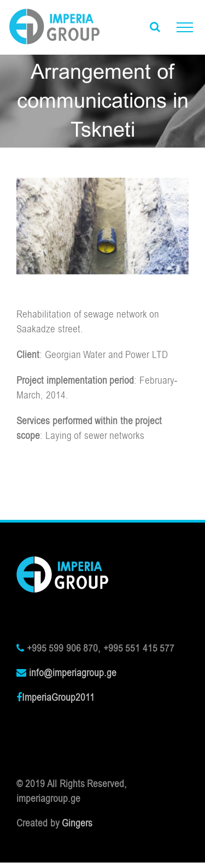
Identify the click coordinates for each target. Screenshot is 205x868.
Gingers (77, 823)
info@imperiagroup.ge (73, 673)
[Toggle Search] (155, 27)
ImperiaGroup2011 (58, 697)
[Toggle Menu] (185, 27)
